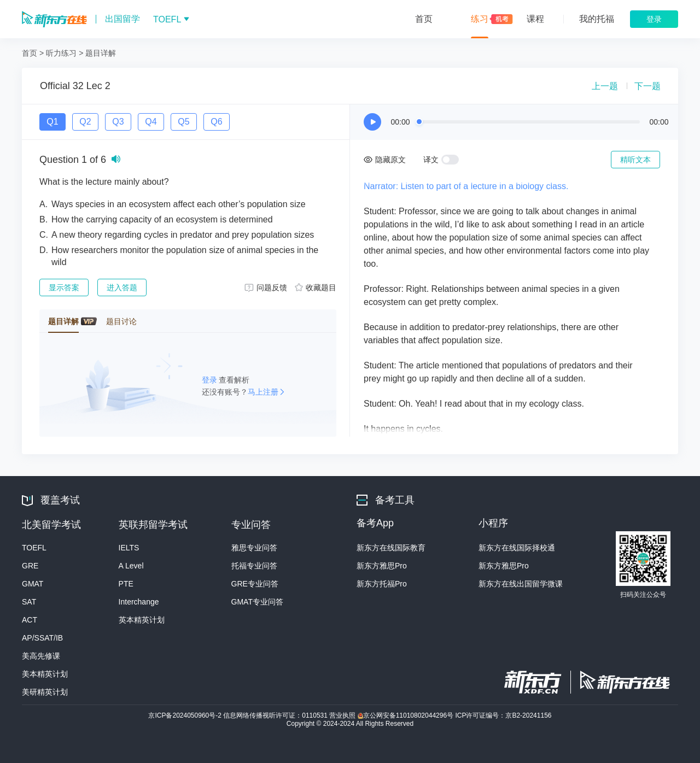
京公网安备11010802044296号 (407, 715)
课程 (535, 19)
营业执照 (343, 715)
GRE (30, 566)
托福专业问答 (254, 566)
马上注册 (263, 392)
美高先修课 (41, 656)
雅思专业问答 (254, 548)
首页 (424, 19)
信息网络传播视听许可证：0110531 (276, 715)
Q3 (118, 122)
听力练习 (61, 53)
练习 (480, 19)
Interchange (139, 602)
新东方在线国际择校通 (517, 548)
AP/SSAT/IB (42, 638)
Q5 (183, 122)
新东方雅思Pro (382, 566)
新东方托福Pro (382, 584)
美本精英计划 (45, 674)
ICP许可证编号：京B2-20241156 (503, 715)
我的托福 (597, 19)
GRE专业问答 (255, 584)
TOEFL (34, 548)
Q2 (85, 122)
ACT (30, 620)
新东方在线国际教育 (391, 548)
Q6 (216, 122)
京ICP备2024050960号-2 (186, 715)
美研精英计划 (45, 692)
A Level (131, 566)
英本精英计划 (142, 620)
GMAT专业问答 (257, 602)
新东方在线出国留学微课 (521, 584)
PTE (126, 584)
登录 (211, 380)
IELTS (129, 548)
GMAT (33, 584)
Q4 (151, 122)
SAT (29, 602)
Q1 (52, 122)
